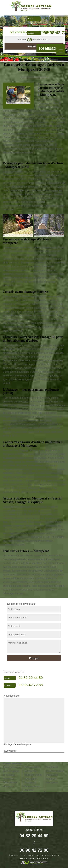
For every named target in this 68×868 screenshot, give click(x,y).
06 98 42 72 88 (31, 685)
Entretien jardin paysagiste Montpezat (33, 779)
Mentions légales (34, 859)
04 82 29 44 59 (31, 678)
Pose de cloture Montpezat (55, 773)
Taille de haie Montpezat (10, 784)
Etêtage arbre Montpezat (32, 769)
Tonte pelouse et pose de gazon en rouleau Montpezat (12, 773)
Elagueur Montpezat (52, 781)
